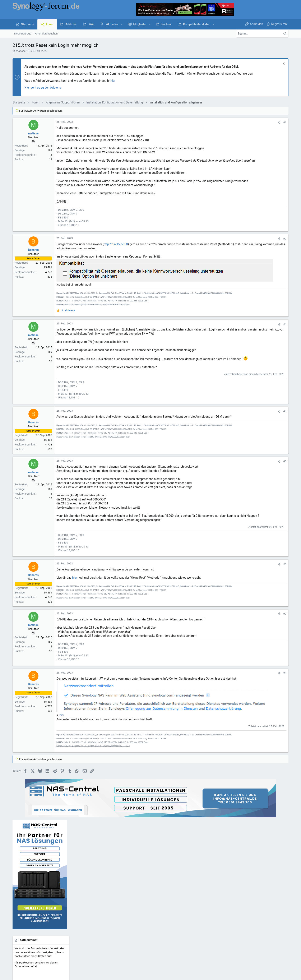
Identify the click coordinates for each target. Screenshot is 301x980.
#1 (224, 122)
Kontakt (111, 900)
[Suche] (262, 34)
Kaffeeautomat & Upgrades (123, 908)
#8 (224, 694)
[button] (122, 24)
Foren (110, 892)
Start (110, 884)
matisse (21, 51)
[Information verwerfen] (283, 64)
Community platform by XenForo (49, 946)
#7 (224, 634)
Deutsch (46, 935)
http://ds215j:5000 (116, 253)
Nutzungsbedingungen (174, 935)
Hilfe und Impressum (255, 935)
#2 (224, 247)
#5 (224, 476)
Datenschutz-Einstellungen (224, 935)
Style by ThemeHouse (101, 946)
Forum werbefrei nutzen (121, 916)
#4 (224, 427)
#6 (224, 583)
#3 (224, 331)
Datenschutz (198, 935)
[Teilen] (218, 122)
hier (113, 81)
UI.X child (29, 935)
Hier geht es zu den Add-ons (43, 88)
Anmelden (207, 884)
